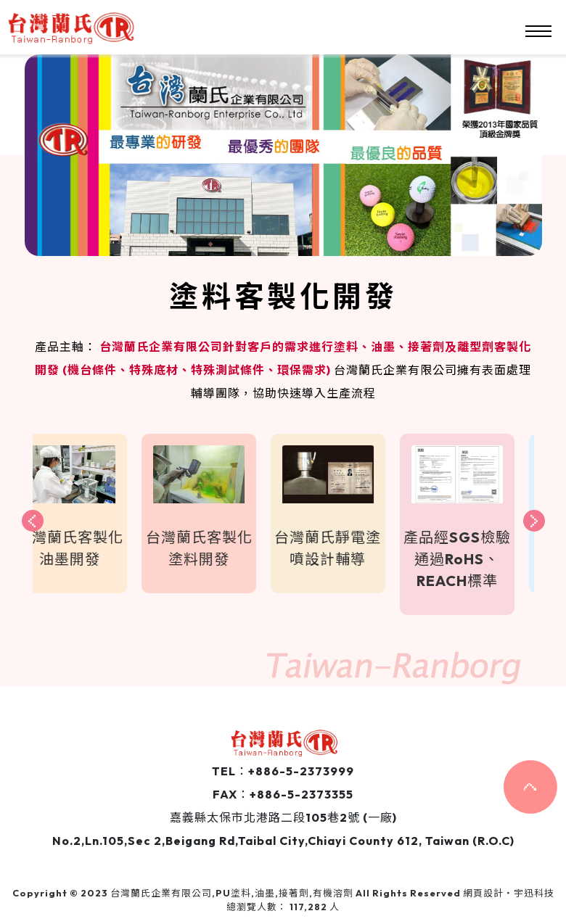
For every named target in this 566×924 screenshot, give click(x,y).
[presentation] (33, 521)
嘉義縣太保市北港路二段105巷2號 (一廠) (283, 817)
